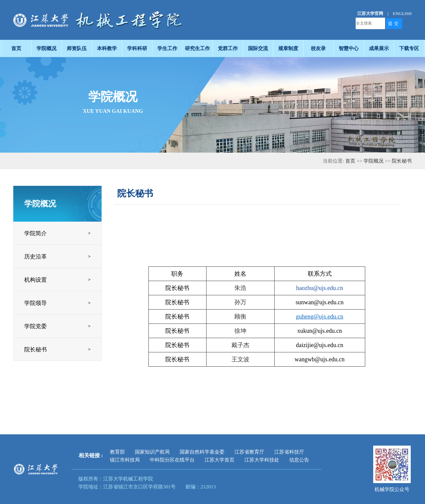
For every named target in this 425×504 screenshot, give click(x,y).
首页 (350, 161)
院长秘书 (402, 161)
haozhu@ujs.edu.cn (320, 288)
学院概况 (374, 161)
